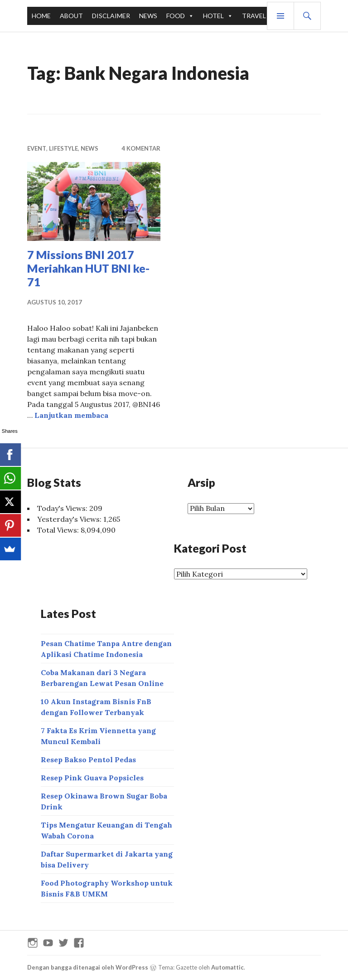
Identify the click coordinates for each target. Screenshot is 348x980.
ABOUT (71, 16)
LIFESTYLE (63, 148)
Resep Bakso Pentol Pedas (88, 759)
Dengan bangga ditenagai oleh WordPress (88, 967)
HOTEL (213, 16)
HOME (41, 16)
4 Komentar (141, 148)
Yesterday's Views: (70, 519)
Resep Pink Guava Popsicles (92, 778)
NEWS (148, 16)
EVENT (37, 148)
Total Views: (59, 530)
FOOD (176, 16)
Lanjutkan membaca (71, 415)
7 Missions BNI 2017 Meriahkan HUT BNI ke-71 (88, 268)
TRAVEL (254, 16)
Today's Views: (63, 508)
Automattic (227, 967)
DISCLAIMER (111, 16)
